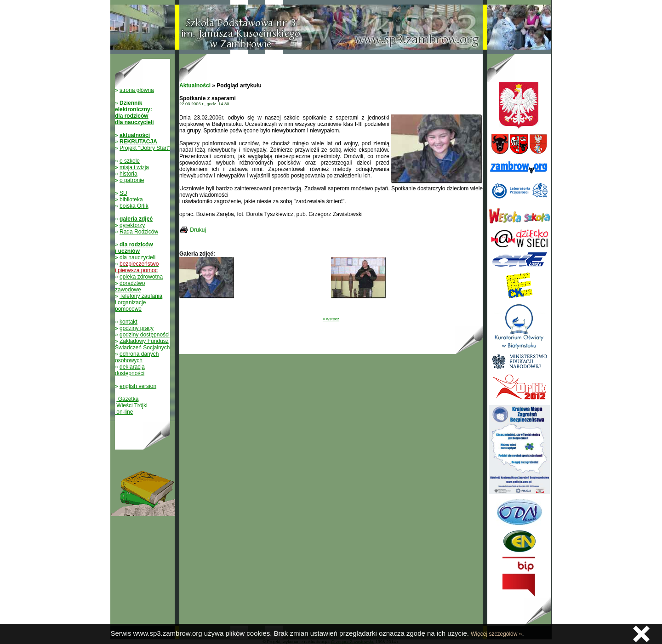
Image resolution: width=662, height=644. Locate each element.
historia (128, 174)
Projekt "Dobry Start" (145, 148)
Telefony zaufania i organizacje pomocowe (139, 302)
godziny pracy (137, 328)
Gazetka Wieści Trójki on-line (131, 405)
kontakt (128, 322)
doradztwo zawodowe (130, 286)
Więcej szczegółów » (496, 634)
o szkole (130, 161)
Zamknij (641, 634)
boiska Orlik (134, 206)
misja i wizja (134, 167)
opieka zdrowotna (141, 277)
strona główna (137, 90)
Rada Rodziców (139, 232)
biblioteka (131, 199)
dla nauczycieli (137, 257)
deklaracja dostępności (130, 370)
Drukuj (198, 230)
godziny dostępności (145, 335)
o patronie (132, 180)
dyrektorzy (132, 225)
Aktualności (195, 85)
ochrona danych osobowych (137, 357)
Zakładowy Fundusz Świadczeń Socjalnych (142, 344)
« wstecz (331, 319)
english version (138, 386)
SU (123, 193)
